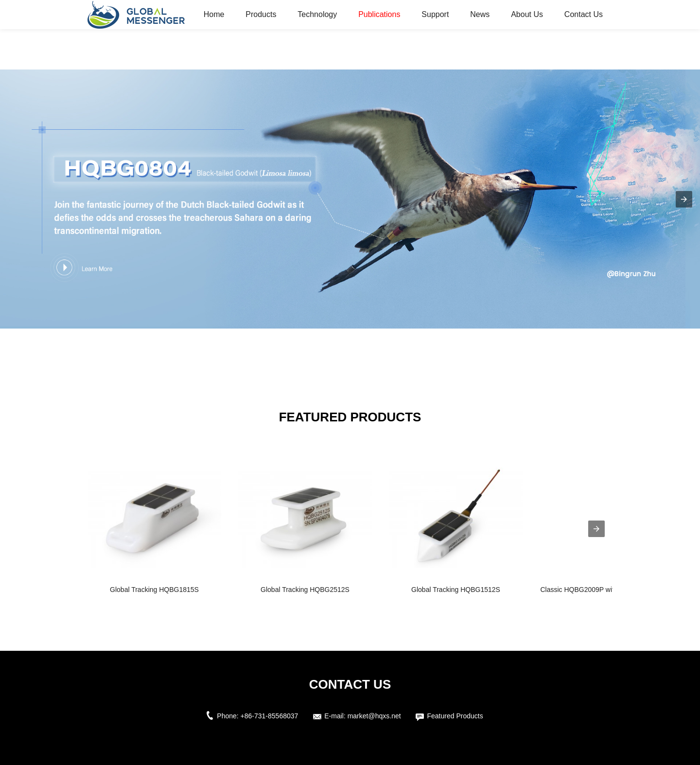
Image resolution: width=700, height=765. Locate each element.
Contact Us (584, 14)
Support (435, 14)
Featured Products (455, 716)
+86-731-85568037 (270, 716)
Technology (317, 14)
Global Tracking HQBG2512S (305, 590)
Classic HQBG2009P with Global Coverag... (606, 590)
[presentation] (596, 529)
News (480, 14)
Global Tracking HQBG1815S (154, 590)
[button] (684, 199)
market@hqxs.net (374, 716)
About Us (527, 14)
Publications (379, 14)
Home (214, 14)
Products (261, 14)
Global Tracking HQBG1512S (456, 590)
